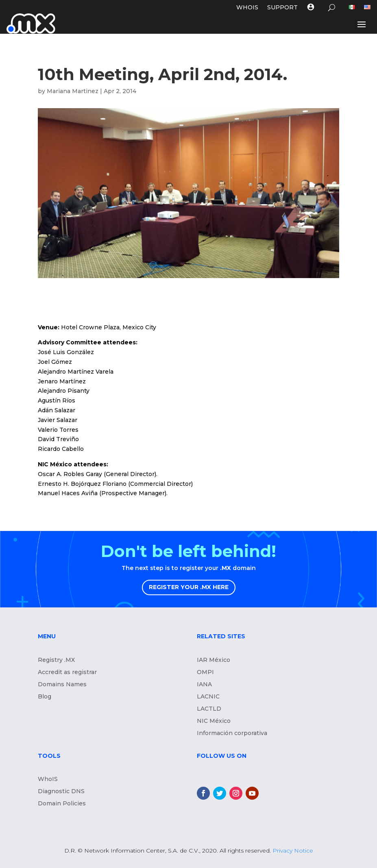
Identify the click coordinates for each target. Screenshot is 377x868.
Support (282, 8)
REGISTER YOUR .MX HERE (189, 587)
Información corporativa (232, 733)
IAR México (214, 660)
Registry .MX (56, 660)
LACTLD (209, 709)
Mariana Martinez (73, 91)
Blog (45, 697)
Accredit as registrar (67, 672)
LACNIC (208, 697)
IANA (204, 685)
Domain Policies (62, 804)
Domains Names (62, 685)
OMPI (205, 672)
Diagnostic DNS (61, 792)
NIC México (214, 721)
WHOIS (247, 8)
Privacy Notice (293, 851)
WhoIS (48, 779)
